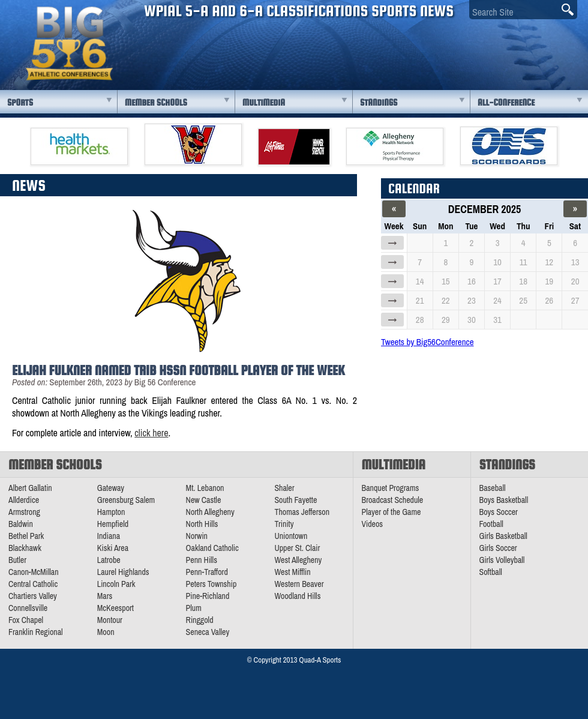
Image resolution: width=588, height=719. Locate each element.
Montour (110, 620)
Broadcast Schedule (393, 500)
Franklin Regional (36, 632)
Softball (491, 572)
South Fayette (295, 500)
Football (491, 524)
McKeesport (115, 608)
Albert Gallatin (30, 488)
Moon (106, 632)
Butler (17, 560)
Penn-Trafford (207, 572)
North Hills (202, 524)
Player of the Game (391, 512)
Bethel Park (26, 536)
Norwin (197, 536)
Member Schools (156, 102)
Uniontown (291, 536)
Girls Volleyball (502, 560)
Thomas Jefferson (302, 512)
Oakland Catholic (212, 548)
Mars (105, 596)
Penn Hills (202, 560)
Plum (194, 608)
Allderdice (24, 500)
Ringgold (200, 620)
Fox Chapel (26, 620)
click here (151, 433)
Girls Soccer (498, 548)
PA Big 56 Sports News (69, 44)
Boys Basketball (504, 500)
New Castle (204, 500)
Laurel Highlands (123, 572)
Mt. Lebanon (205, 488)
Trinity (284, 524)
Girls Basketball (503, 536)
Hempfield (113, 524)
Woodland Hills (297, 596)
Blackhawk (25, 548)
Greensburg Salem (126, 500)
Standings (379, 102)
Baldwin (21, 524)
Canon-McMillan (34, 572)
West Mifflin (292, 572)
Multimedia (264, 102)
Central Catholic (33, 584)
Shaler (284, 488)
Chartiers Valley (33, 596)
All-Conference (506, 102)
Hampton (111, 512)
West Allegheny (298, 560)
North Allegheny (210, 512)
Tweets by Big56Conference (427, 342)
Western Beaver (299, 584)
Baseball (493, 488)
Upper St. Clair (297, 548)
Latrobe (109, 560)
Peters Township (211, 584)
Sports (20, 102)
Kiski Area (113, 548)
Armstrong (24, 512)
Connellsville (28, 608)
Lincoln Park (116, 584)
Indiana (109, 536)
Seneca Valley (208, 632)
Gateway (111, 488)
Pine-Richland (208, 596)
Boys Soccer (499, 512)
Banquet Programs (391, 488)
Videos (373, 524)
